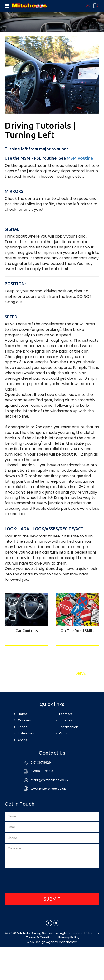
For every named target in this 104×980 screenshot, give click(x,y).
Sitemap (92, 933)
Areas (22, 740)
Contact (65, 733)
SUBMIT (52, 899)
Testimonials (69, 727)
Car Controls (27, 631)
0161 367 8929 (41, 763)
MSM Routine (80, 158)
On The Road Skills (77, 631)
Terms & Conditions (41, 937)
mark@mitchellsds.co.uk (50, 780)
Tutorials (66, 720)
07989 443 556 (42, 771)
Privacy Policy (69, 937)
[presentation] (52, 881)
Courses (24, 720)
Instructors (26, 733)
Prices (23, 727)
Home (23, 714)
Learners (66, 714)
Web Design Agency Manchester (52, 942)
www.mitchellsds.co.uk (48, 789)
